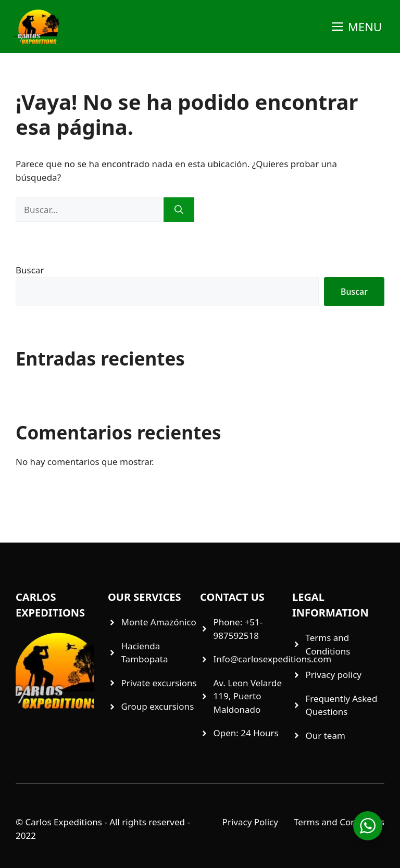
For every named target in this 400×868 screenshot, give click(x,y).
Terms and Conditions (339, 822)
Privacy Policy (250, 822)
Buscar (30, 270)
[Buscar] (179, 210)
